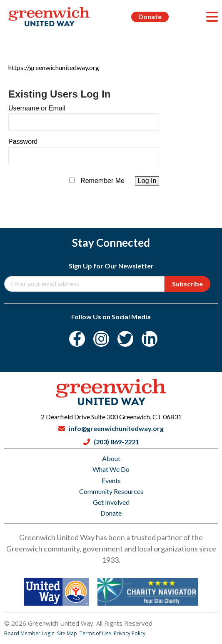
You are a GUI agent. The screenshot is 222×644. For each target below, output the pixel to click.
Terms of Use (96, 633)
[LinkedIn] (150, 339)
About (111, 458)
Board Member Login (30, 633)
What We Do (111, 469)
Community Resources (111, 491)
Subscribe (187, 284)
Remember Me (102, 181)
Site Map (68, 633)
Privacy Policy (130, 633)
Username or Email (37, 108)
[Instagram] (101, 339)
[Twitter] (125, 339)
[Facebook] (77, 339)
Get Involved (111, 502)
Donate (150, 16)
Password (23, 142)
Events (111, 480)
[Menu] (212, 17)
